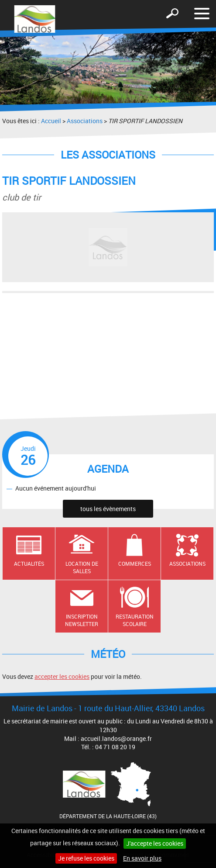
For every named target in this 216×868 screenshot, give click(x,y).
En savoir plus (142, 858)
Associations (85, 121)
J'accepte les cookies (155, 843)
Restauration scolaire (135, 620)
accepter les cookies (62, 676)
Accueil (51, 121)
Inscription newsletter (82, 620)
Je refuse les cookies (86, 858)
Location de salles (82, 567)
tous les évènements (108, 509)
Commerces (135, 564)
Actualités (29, 564)
